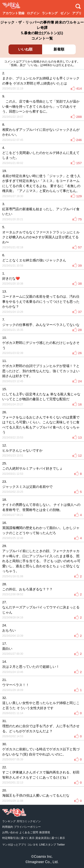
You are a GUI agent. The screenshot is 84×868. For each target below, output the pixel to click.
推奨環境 (45, 832)
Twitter (61, 845)
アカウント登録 (13, 13)
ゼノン (65, 13)
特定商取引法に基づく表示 (18, 838)
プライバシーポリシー (27, 827)
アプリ (77, 13)
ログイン (33, 13)
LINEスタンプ (48, 845)
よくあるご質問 (29, 832)
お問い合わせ (10, 832)
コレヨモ (33, 845)
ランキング (50, 13)
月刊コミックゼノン (29, 821)
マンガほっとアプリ (14, 845)
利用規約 (8, 827)
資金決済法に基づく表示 (50, 838)
